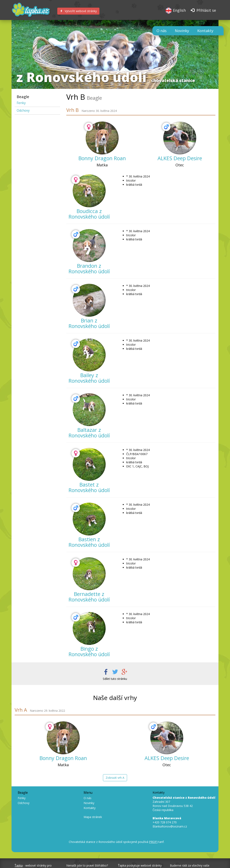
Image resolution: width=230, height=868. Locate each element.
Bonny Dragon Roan (102, 158)
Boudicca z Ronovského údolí (89, 214)
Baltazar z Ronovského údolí (89, 433)
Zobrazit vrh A (115, 778)
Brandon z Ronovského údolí (89, 269)
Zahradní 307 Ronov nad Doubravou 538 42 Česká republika (184, 804)
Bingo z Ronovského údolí (89, 651)
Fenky (21, 103)
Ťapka (19, 865)
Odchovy (23, 111)
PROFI (153, 842)
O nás (162, 31)
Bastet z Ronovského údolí (89, 487)
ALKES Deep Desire (180, 158)
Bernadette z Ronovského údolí (89, 597)
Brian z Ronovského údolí (89, 323)
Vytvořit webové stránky (78, 11)
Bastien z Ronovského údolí (89, 542)
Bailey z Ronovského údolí (89, 378)
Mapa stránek (93, 817)
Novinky (182, 31)
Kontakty (205, 31)
